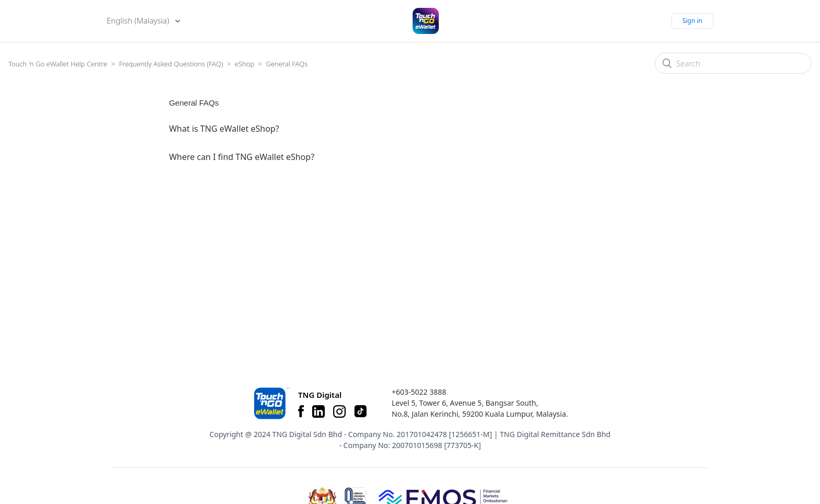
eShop (244, 64)
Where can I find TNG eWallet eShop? (242, 157)
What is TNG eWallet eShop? (224, 129)
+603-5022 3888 (419, 392)
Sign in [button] (692, 21)
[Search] (733, 63)
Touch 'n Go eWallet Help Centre (58, 64)
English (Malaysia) (139, 20)
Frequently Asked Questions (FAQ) (171, 64)
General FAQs (287, 64)
